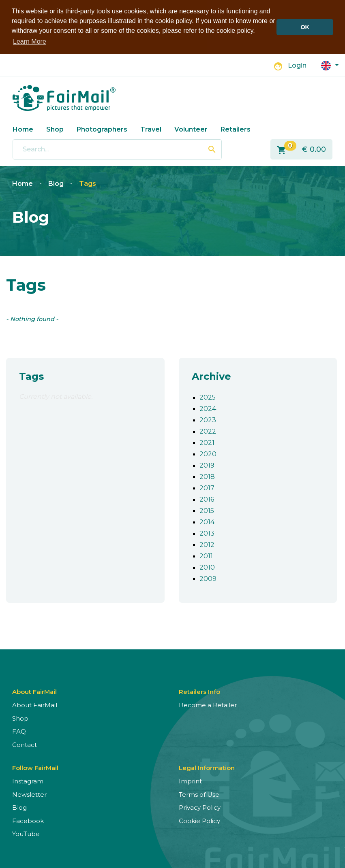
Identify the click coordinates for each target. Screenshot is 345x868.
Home (23, 128)
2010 (207, 567)
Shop (55, 128)
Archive (211, 375)
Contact (25, 744)
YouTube (26, 833)
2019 (207, 465)
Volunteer (191, 128)
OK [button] (305, 27)
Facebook (28, 820)
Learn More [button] (30, 41)
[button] (330, 65)
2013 (207, 533)
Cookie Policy (199, 820)
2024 (208, 408)
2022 (208, 431)
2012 (207, 544)
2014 (207, 521)
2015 (207, 510)
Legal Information (207, 767)
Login (297, 65)
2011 (206, 555)
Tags (88, 183)
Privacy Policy (200, 807)
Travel (151, 128)
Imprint (190, 780)
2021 (207, 442)
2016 (207, 499)
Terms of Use (199, 794)
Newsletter (29, 794)
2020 (208, 453)
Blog (56, 183)
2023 (208, 419)
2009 (208, 578)
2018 (207, 476)
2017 (207, 487)
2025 (208, 397)
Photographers (102, 128)
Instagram (28, 780)
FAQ (19, 731)
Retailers (236, 128)
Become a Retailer (208, 704)
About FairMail (35, 704)
